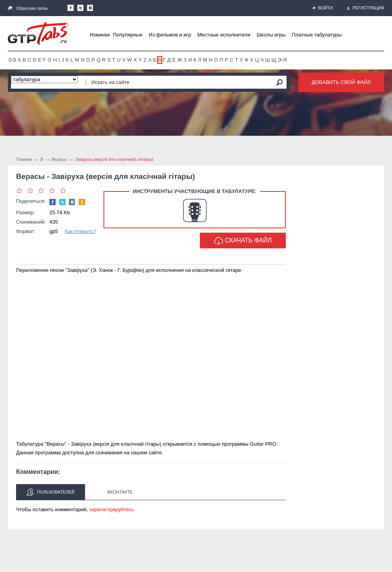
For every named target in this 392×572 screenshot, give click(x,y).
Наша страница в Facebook (71, 8)
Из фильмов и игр (170, 35)
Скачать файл (243, 241)
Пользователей (51, 492)
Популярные (128, 35)
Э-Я (282, 60)
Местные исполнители (224, 35)
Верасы (59, 159)
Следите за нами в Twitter (80, 8)
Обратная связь (28, 8)
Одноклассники (82, 202)
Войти (322, 8)
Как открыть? (80, 231)
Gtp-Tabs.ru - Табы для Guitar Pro (38, 33)
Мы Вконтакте (90, 8)
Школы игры (271, 35)
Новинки (100, 35)
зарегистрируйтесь (112, 509)
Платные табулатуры (317, 35)
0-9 (12, 60)
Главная (24, 159)
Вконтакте (120, 492)
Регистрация (366, 8)
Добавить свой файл (341, 82)
